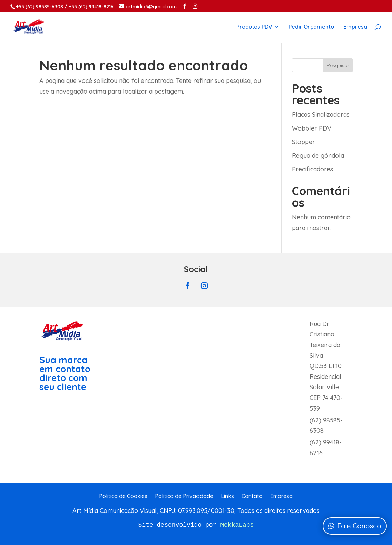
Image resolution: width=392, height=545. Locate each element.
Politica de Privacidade (184, 496)
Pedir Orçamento (311, 27)
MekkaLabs (237, 525)
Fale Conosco (359, 526)
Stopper (303, 142)
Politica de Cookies (123, 496)
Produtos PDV (254, 27)
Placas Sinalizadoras (321, 114)
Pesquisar (338, 65)
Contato (252, 496)
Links (227, 496)
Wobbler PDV (312, 128)
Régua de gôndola (318, 156)
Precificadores (312, 169)
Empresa (355, 27)
